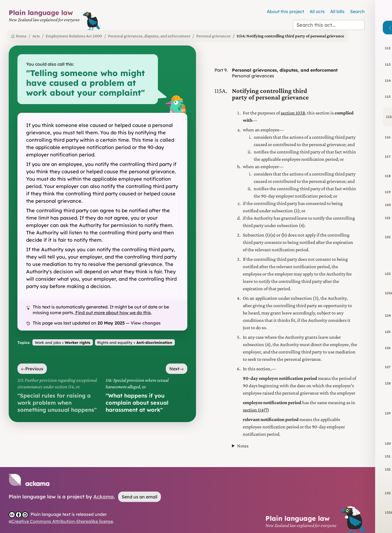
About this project (285, 11)
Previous (32, 369)
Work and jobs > (63, 342)
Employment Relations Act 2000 (74, 36)
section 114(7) (256, 410)
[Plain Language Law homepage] (44, 19)
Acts (36, 36)
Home (19, 36)
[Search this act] (329, 25)
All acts (317, 11)
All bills (337, 11)
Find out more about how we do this (113, 313)
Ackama (104, 497)
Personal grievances (213, 36)
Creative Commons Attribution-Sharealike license (62, 521)
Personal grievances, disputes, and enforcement (149, 36)
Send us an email (140, 497)
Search (357, 11)
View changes (146, 323)
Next (177, 369)
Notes (243, 446)
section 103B (293, 113)
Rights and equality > (135, 342)
